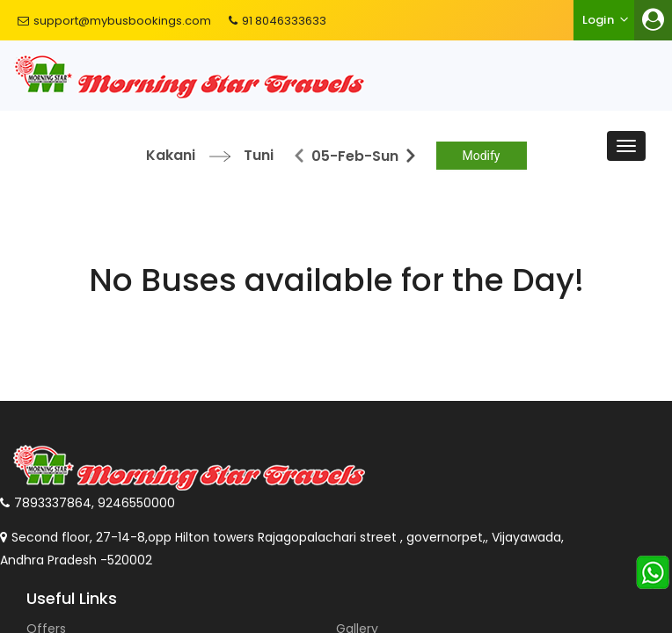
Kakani (171, 155)
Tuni (259, 155)
